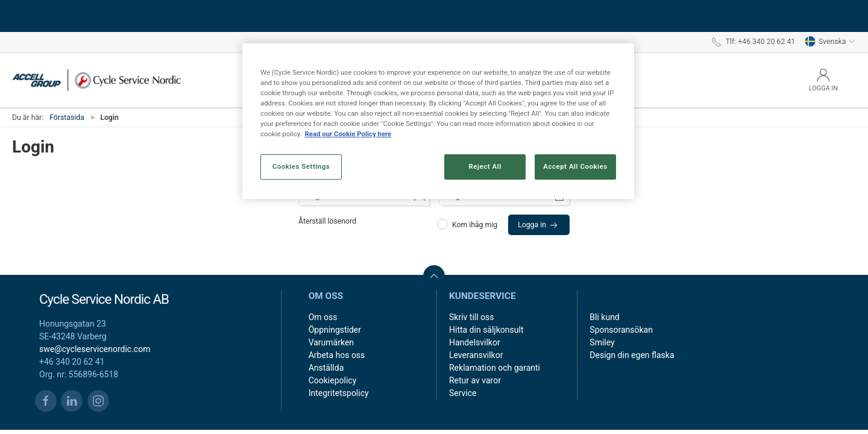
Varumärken (331, 342)
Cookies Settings (301, 166)
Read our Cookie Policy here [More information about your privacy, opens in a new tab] (348, 134)
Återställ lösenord (327, 221)
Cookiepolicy (333, 380)
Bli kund (604, 317)
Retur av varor (475, 380)
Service (463, 393)
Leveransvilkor (476, 355)
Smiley (602, 342)
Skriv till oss (472, 317)
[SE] (96, 80)
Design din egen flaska (632, 355)
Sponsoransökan (621, 330)
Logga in (539, 225)
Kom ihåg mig (468, 225)
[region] (438, 121)
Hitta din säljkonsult (486, 330)
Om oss (323, 317)
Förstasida (67, 118)
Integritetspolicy (339, 393)
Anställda (326, 368)
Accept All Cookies (575, 166)
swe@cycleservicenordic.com (95, 349)
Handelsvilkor (475, 342)
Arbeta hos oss (337, 355)
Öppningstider (335, 330)
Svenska (830, 42)
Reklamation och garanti (495, 368)
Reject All (485, 166)
